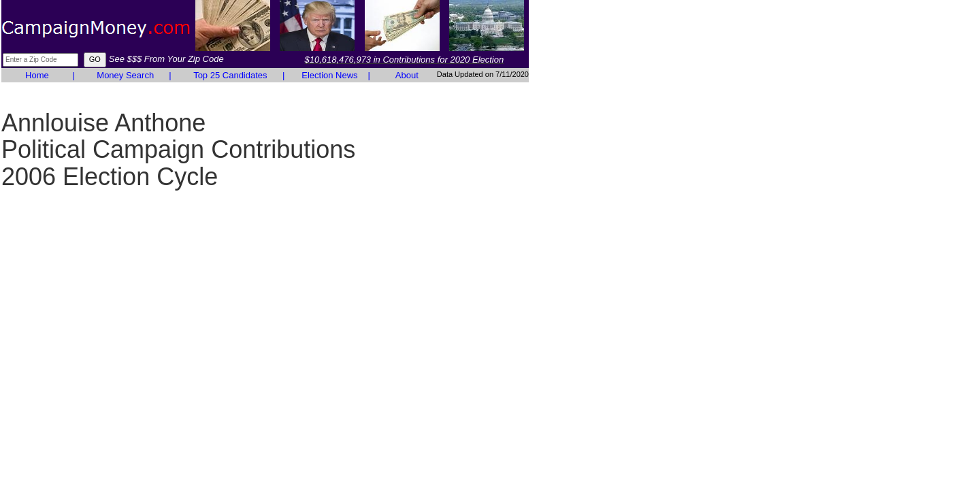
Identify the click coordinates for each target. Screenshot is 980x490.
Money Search (125, 75)
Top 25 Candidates (230, 75)
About (407, 75)
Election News (329, 75)
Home (37, 75)
